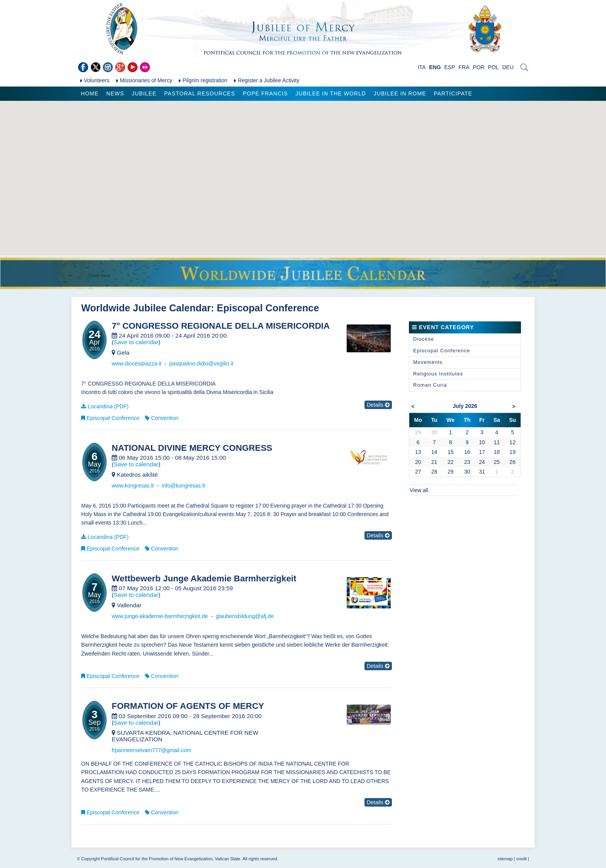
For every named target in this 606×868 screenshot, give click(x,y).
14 (434, 452)
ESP (450, 67)
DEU (508, 67)
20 (418, 462)
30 (467, 472)
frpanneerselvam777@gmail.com (151, 750)
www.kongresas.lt (133, 486)
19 (512, 452)
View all (419, 490)
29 (451, 472)
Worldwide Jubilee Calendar (146, 308)
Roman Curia (430, 385)
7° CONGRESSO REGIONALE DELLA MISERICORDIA (221, 326)
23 (467, 462)
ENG (435, 67)
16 (467, 452)
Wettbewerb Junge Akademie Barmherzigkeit (204, 579)
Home (90, 93)
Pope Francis (265, 93)
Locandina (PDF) (108, 406)
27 (418, 472)
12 (512, 442)
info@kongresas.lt (183, 486)
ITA (422, 67)
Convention (165, 418)
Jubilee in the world (331, 93)
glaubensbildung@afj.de (245, 616)
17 (482, 452)
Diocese (424, 339)
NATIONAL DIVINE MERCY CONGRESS (192, 448)
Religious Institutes (438, 374)
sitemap (505, 859)
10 (482, 442)
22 (451, 462)
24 (482, 462)
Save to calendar (136, 342)
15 (451, 452)
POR (478, 67)
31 (482, 472)
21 (434, 462)
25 (497, 462)
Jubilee (144, 93)
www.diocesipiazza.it (136, 364)
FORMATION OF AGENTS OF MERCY (188, 706)
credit (522, 859)
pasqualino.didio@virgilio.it (201, 364)
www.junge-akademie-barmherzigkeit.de (160, 616)
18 (497, 452)
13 (418, 452)
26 (512, 462)
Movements (428, 362)
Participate (453, 93)
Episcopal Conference (113, 418)
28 (434, 472)
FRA (464, 67)
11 (497, 442)
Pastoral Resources (200, 93)
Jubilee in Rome (400, 93)
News (115, 93)
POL (494, 67)
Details (378, 405)
